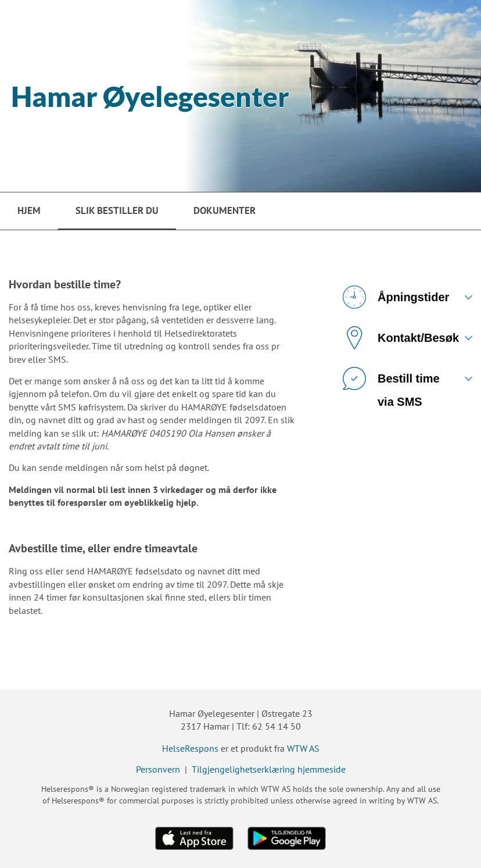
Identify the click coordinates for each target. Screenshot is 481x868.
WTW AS (303, 748)
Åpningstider (396, 297)
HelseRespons (190, 748)
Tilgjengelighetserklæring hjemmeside (269, 769)
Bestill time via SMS (391, 383)
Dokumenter (225, 210)
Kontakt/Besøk (401, 338)
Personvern (158, 769)
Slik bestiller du (117, 210)
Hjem (29, 210)
